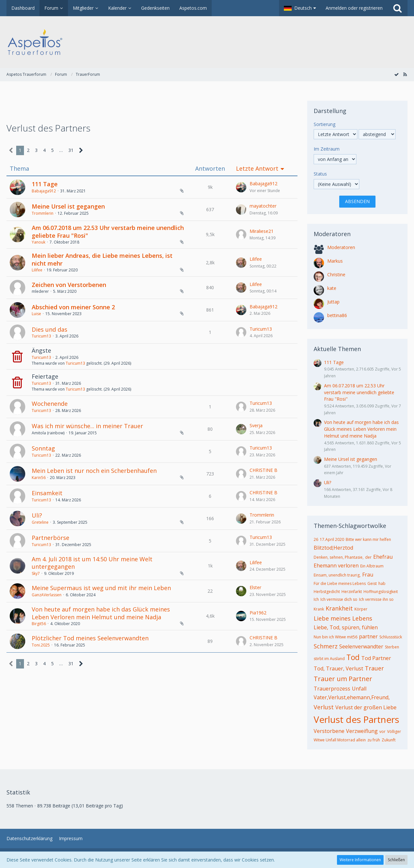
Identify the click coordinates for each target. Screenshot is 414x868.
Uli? (37, 515)
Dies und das (50, 329)
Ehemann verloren (336, 565)
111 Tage (45, 184)
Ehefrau (383, 557)
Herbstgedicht (327, 592)
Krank (319, 609)
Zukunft (389, 740)
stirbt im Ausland (329, 659)
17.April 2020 (332, 539)
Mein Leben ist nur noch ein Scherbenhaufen (94, 471)
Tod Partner (376, 658)
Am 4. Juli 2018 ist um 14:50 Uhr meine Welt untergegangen (92, 563)
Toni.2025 (41, 645)
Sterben (392, 647)
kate (332, 288)
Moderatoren (341, 247)
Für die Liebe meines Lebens (340, 583)
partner (368, 636)
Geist (372, 583)
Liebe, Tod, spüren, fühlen (346, 627)
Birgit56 (39, 624)
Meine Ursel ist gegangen (68, 206)
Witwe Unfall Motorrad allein (340, 740)
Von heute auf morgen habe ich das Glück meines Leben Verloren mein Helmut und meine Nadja (101, 613)
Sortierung (324, 124)
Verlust (324, 707)
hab (382, 583)
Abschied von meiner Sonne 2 (73, 307)
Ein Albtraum (372, 566)
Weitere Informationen (360, 860)
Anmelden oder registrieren (354, 8)
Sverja (256, 425)
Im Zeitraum (327, 149)
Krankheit (339, 608)
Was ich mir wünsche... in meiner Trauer (87, 426)
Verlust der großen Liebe (366, 707)
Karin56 (39, 478)
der (368, 557)
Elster (255, 587)
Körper (361, 609)
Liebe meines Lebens (343, 618)
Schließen (396, 860)
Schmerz (326, 646)
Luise (36, 314)
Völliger (394, 731)
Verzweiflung (362, 731)
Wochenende (50, 404)
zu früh (374, 740)
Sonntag (43, 448)
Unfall (359, 689)
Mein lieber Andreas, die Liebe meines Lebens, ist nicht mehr (102, 259)
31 (71, 150)
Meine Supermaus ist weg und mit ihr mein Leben (101, 588)
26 (316, 539)
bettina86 (337, 315)
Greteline (40, 522)
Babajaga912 (44, 191)
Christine (336, 274)
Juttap (333, 302)
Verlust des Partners (356, 719)
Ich (316, 599)
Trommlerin (43, 213)
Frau (368, 575)
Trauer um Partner (343, 679)
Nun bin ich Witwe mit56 (336, 637)
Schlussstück (391, 637)
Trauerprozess (332, 689)
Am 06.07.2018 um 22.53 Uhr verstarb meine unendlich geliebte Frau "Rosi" (108, 232)
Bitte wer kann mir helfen (368, 539)
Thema (19, 169)
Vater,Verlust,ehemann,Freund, (352, 697)
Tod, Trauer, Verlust (338, 668)
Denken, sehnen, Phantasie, (339, 557)
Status (320, 174)
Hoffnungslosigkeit (381, 592)
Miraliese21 (262, 231)
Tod (353, 657)
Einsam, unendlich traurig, (337, 575)
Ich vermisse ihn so (376, 599)
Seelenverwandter (361, 646)
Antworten (210, 169)
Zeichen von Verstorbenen (69, 285)
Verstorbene (329, 731)
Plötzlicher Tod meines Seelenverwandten (90, 638)
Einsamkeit (47, 493)
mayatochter (263, 206)
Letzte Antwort (257, 169)
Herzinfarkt (352, 592)
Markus (335, 261)
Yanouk (39, 242)
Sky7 (36, 573)
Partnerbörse (50, 538)
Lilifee (37, 270)
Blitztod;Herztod (333, 548)
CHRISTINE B (263, 470)
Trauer (374, 668)
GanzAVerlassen (47, 595)
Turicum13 (41, 336)
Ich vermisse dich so (339, 599)
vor (382, 731)
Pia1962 (258, 613)
